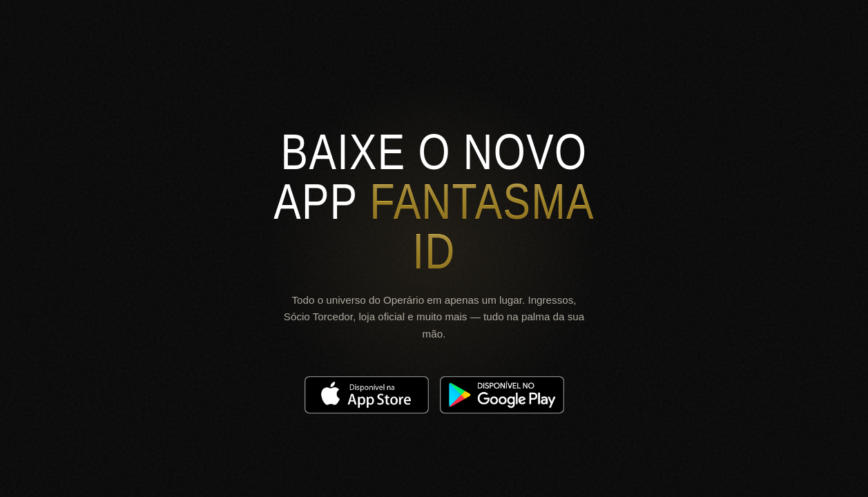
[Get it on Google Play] (502, 395)
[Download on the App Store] (367, 395)
